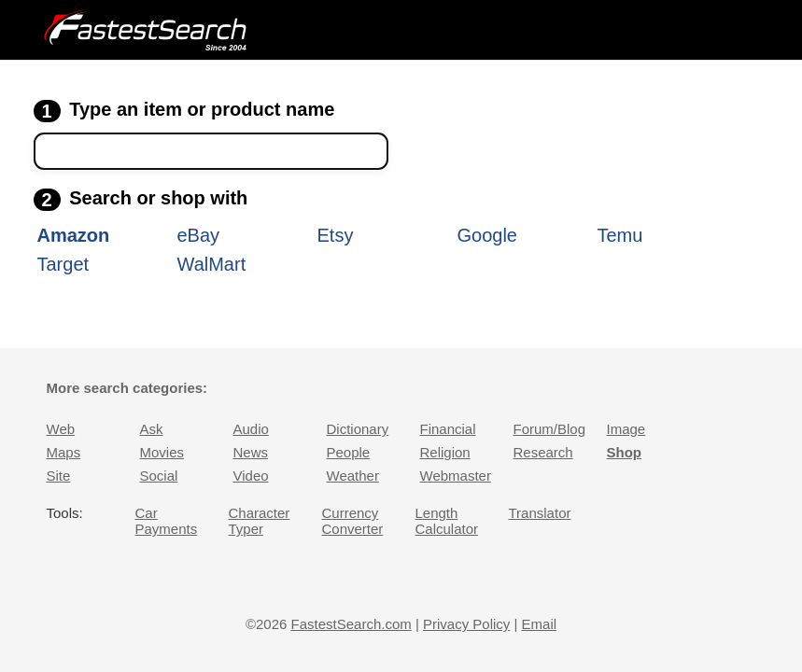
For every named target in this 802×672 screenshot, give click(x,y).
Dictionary (358, 429)
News (251, 452)
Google (488, 235)
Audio (251, 429)
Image (626, 429)
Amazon (74, 235)
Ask (152, 429)
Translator (540, 513)
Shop (625, 452)
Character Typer (260, 521)
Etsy (336, 235)
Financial (448, 429)
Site (59, 476)
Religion (445, 452)
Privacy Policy (466, 624)
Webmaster (456, 476)
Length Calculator (447, 521)
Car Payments (167, 521)
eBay (199, 235)
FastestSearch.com (352, 624)
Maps (64, 452)
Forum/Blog (550, 429)
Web (61, 429)
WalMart (212, 264)
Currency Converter (353, 521)
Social (159, 476)
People (349, 452)
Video (251, 476)
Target (63, 264)
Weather (353, 476)
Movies (162, 452)
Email (540, 624)
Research (543, 452)
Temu (620, 235)
